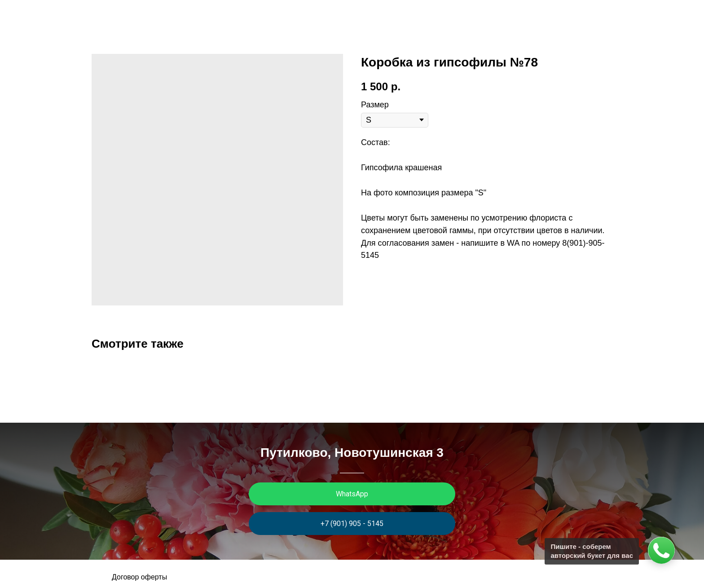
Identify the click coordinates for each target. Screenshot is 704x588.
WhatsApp (352, 494)
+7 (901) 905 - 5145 (352, 524)
